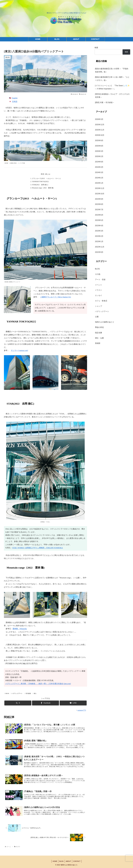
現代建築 (28, 693)
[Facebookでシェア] (45, 703)
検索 (96, 48)
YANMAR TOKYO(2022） (41, 182)
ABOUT (68, 861)
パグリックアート (17, 693)
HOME (55, 861)
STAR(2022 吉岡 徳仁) (40, 185)
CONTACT (77, 861)
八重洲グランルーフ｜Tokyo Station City (56, 297)
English (15, 98)
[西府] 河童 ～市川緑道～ (105, 102)
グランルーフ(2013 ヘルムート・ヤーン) (46, 178)
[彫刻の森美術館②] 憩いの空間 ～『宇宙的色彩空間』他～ (112, 70)
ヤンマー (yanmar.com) (19, 350)
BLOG (7, 693)
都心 (35, 693)
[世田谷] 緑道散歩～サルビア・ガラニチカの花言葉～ (112, 96)
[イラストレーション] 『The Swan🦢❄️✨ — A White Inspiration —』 (113, 87)
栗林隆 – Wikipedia (20, 629)
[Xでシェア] (18, 703)
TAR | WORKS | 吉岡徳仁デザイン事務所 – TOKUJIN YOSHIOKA (38, 548)
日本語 (15, 101)
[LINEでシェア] (73, 703)
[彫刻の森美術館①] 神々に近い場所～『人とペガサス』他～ (112, 79)
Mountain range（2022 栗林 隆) (43, 188)
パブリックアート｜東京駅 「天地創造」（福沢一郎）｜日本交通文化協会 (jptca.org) (38, 684)
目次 (43, 174)
